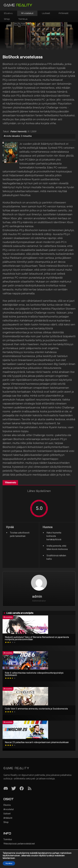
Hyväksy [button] (9, 863)
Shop (7, 19)
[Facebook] (22, 789)
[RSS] (30, 789)
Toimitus (23, 19)
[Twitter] (14, 789)
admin (37, 597)
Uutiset (46, 13)
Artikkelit (64, 13)
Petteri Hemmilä (18, 132)
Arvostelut (27, 13)
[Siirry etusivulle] (18, 5)
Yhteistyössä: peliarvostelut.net (19, 844)
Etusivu (8, 13)
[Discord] (6, 789)
